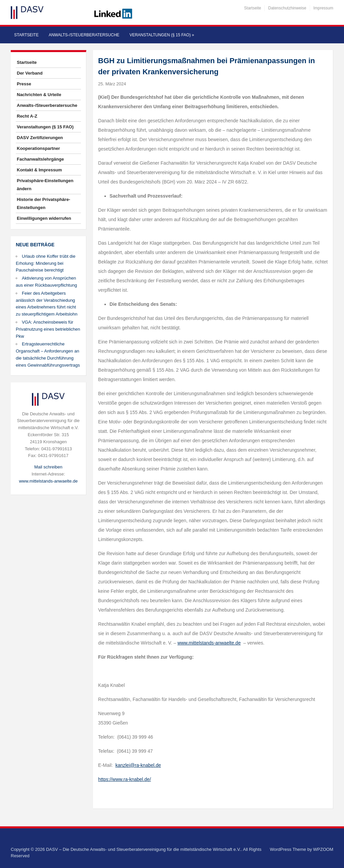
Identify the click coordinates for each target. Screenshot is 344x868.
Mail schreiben (48, 467)
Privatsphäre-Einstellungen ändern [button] (45, 185)
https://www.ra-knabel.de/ (124, 779)
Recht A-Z (27, 116)
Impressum (323, 8)
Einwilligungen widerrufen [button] (44, 218)
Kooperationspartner (38, 148)
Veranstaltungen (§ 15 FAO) (162, 35)
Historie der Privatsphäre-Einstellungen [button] (44, 203)
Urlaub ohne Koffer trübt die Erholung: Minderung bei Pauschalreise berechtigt (46, 263)
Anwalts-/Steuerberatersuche (84, 35)
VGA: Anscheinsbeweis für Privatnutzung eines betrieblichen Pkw (48, 329)
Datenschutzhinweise (287, 8)
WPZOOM (323, 849)
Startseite (253, 8)
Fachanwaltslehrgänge (40, 159)
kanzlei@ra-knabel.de (138, 765)
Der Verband (30, 73)
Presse (24, 84)
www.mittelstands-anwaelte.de (48, 481)
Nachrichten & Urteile (39, 95)
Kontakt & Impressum (39, 170)
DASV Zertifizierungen (40, 138)
